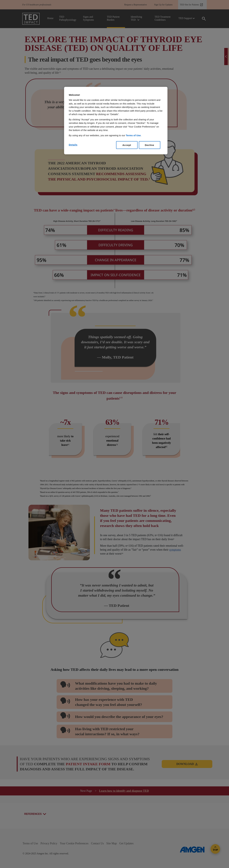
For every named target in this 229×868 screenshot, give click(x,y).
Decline (150, 145)
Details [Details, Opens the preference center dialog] (73, 145)
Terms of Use (133, 135)
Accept (127, 145)
